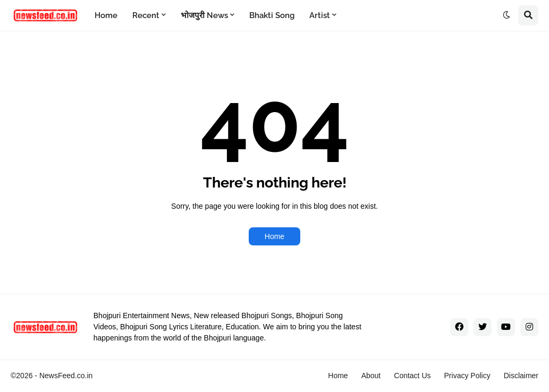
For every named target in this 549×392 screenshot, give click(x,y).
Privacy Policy (467, 376)
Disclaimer (521, 376)
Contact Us (412, 376)
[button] (506, 15)
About (371, 376)
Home (274, 236)
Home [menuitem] (106, 15)
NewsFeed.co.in (66, 376)
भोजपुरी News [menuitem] (204, 15)
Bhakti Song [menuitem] (272, 15)
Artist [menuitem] (320, 15)
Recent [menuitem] (146, 15)
